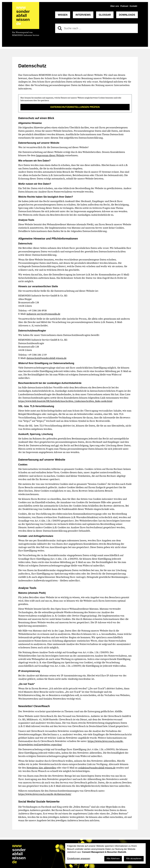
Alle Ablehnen (113, 858)
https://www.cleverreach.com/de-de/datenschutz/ (45, 794)
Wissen (63, 15)
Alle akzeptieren (134, 858)
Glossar (105, 15)
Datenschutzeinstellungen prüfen (75, 107)
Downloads (127, 15)
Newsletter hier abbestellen (41, 768)
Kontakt (133, 6)
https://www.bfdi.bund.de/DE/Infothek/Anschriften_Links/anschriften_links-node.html (65, 401)
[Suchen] (60, 28)
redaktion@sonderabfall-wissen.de (97, 768)
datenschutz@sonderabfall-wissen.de (46, 358)
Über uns (115, 6)
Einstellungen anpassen (79, 858)
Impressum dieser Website (50, 155)
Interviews (83, 15)
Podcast (124, 6)
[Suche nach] (96, 28)
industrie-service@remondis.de (43, 314)
